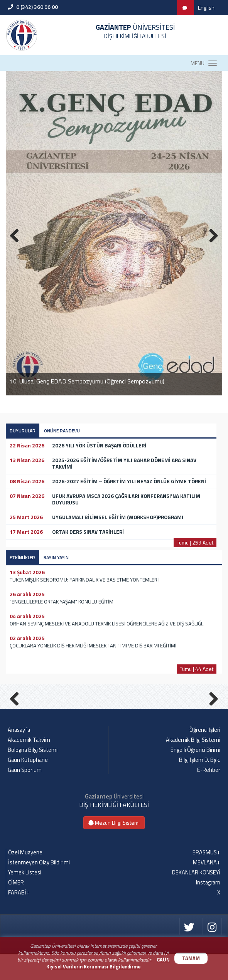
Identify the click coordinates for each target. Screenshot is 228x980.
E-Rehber (209, 796)
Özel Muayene (25, 879)
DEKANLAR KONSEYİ (196, 899)
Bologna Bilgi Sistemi (33, 776)
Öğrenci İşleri (205, 756)
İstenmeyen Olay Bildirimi (39, 889)
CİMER (16, 909)
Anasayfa (19, 756)
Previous (17, 710)
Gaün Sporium (25, 796)
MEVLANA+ (207, 889)
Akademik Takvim (29, 766)
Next (211, 710)
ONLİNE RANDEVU (62, 431)
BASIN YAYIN (56, 557)
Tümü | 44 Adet (197, 669)
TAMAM (191, 958)
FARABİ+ (19, 919)
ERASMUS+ (206, 879)
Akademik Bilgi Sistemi (193, 766)
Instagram (208, 909)
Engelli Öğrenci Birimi (195, 776)
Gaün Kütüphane (28, 786)
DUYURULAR (23, 431)
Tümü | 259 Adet (195, 542)
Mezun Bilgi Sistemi (114, 849)
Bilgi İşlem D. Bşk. (200, 786)
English (206, 8)
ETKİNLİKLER (22, 557)
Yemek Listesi (25, 899)
